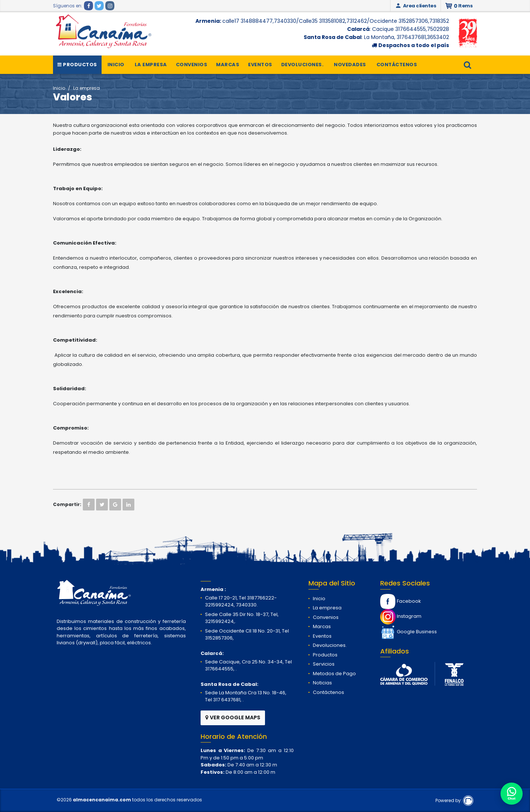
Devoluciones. (303, 65)
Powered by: (454, 800)
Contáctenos (397, 65)
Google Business (409, 632)
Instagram (401, 616)
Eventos (260, 65)
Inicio (116, 65)
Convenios (192, 65)
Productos (77, 65)
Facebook (401, 601)
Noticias (322, 683)
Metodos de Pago (334, 674)
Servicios (324, 664)
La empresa (151, 65)
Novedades (350, 65)
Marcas (228, 65)
